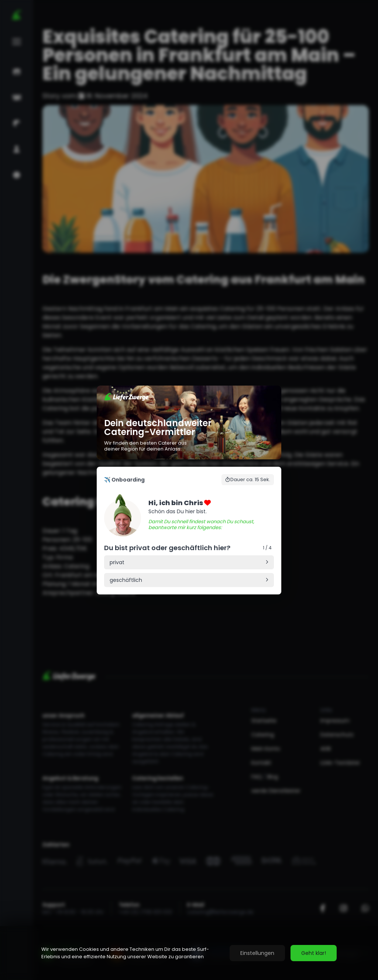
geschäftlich (126, 580)
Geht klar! (314, 953)
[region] (189, 953)
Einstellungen (257, 953)
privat (117, 562)
